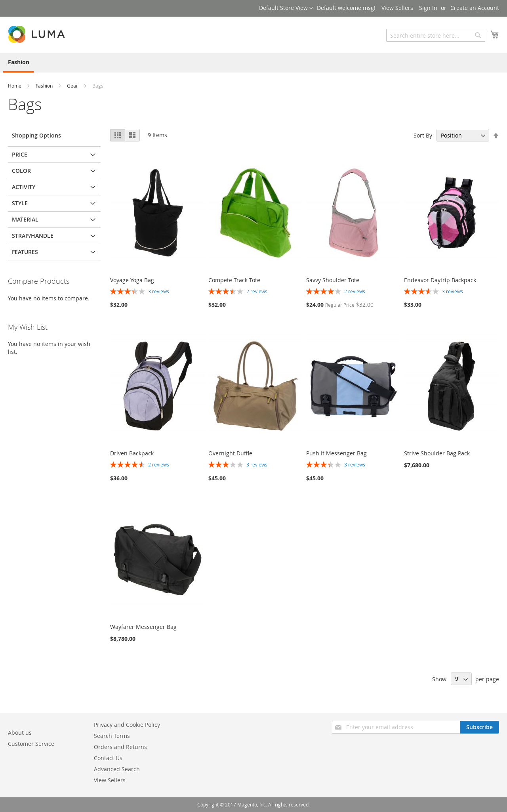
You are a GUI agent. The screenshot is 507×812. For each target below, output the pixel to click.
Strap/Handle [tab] (33, 236)
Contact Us (108, 758)
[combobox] (436, 35)
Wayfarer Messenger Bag (143, 627)
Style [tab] (20, 203)
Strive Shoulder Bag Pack (437, 453)
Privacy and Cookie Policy (127, 725)
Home (15, 86)
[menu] (253, 63)
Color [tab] (21, 171)
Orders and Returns (120, 747)
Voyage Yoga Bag (132, 280)
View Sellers (397, 8)
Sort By (423, 135)
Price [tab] (20, 154)
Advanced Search (117, 769)
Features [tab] (25, 252)
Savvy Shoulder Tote (333, 280)
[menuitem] (19, 63)
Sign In (428, 8)
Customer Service (31, 744)
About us (20, 733)
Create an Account (475, 8)
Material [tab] (25, 219)
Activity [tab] (24, 187)
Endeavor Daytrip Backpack (440, 280)
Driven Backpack (132, 453)
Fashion (45, 86)
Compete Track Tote (234, 280)
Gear (73, 86)
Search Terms (112, 736)
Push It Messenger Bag (336, 453)
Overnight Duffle (230, 453)
